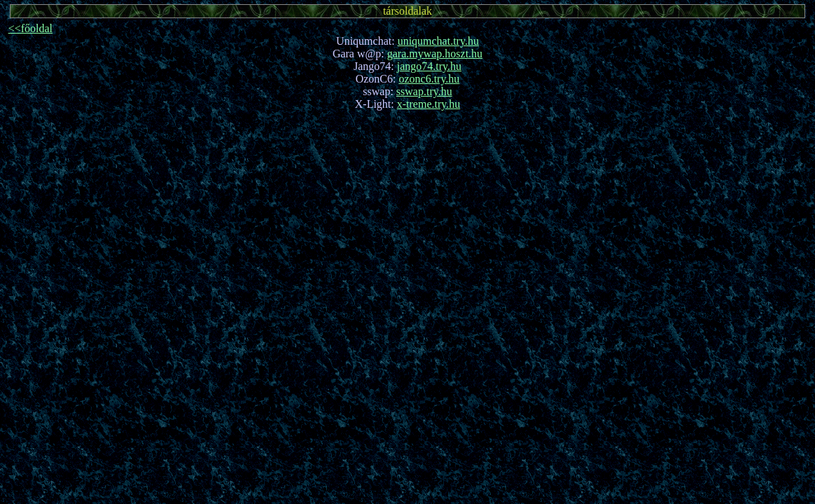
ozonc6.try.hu (429, 79)
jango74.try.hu (429, 66)
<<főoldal (30, 28)
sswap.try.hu (424, 91)
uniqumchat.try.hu (438, 41)
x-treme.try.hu (429, 104)
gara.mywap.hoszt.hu (435, 54)
